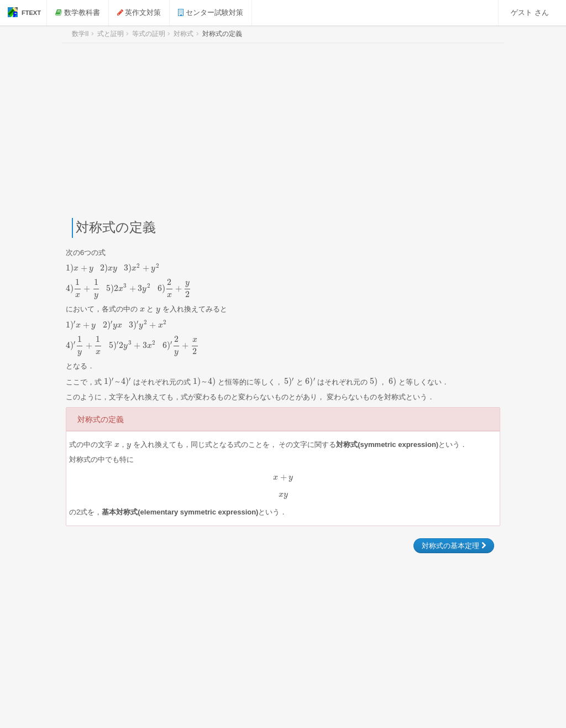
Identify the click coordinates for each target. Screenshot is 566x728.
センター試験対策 (213, 12)
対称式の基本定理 (454, 546)
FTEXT (24, 12)
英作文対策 (141, 12)
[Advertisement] (283, 131)
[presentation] (113, 268)
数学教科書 (80, 12)
